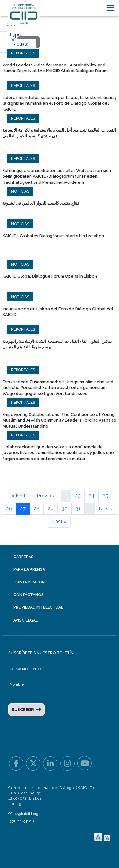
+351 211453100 (21, 821)
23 (78, 496)
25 (105, 496)
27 (23, 509)
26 (9, 509)
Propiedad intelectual (38, 607)
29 (51, 509)
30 (65, 509)
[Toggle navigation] (110, 8)
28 (37, 509)
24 (92, 496)
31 (78, 509)
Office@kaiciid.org (23, 814)
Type (15, 35)
